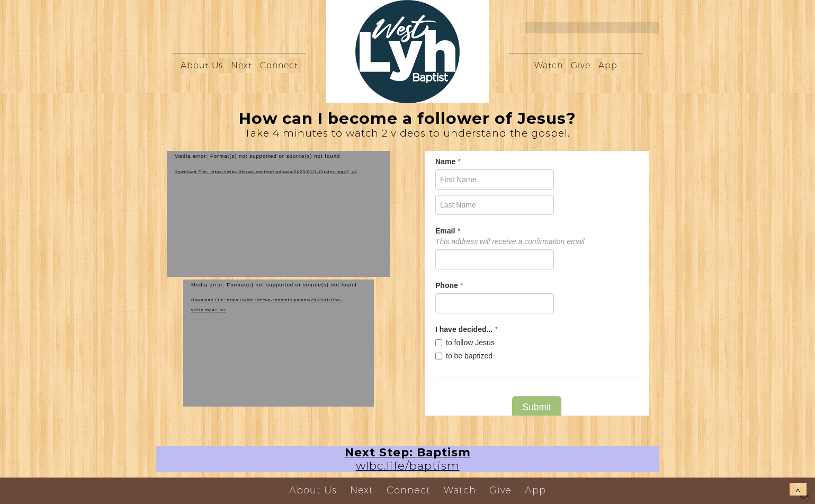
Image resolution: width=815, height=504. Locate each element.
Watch (549, 65)
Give (581, 65)
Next (241, 65)
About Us (202, 65)
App (608, 65)
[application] (279, 214)
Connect (279, 65)
